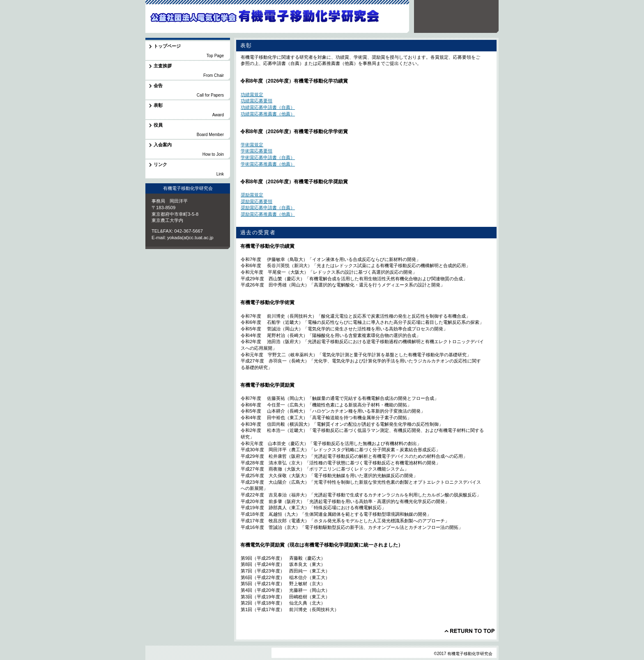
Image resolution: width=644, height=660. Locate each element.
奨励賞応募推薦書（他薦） (268, 214)
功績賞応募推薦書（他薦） (268, 114)
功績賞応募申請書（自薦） (268, 107)
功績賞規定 (252, 95)
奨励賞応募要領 (256, 201)
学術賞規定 (252, 145)
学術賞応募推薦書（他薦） (268, 164)
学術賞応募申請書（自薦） (268, 157)
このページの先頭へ (469, 631)
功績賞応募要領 (256, 101)
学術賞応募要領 (256, 151)
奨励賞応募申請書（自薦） (268, 208)
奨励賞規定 (252, 195)
